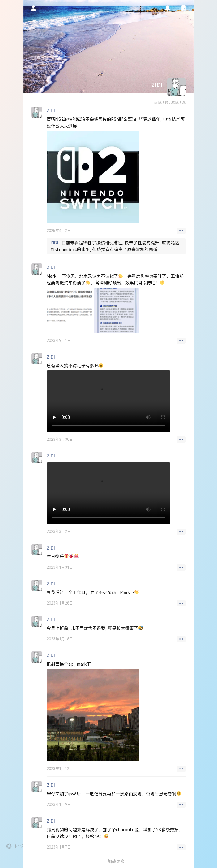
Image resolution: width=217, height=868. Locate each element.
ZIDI (54, 243)
